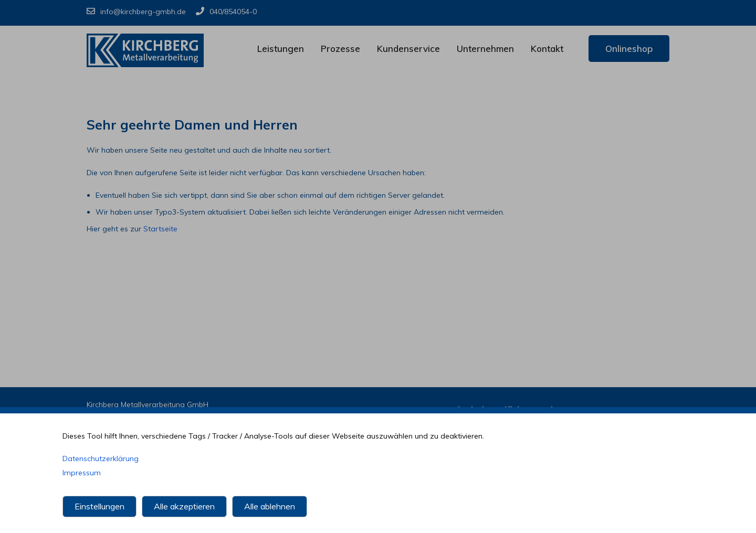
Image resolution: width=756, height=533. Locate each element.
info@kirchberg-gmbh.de (136, 12)
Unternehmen (485, 49)
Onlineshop (629, 49)
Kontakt (547, 49)
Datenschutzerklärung (101, 459)
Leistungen (281, 49)
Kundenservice (408, 49)
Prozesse (340, 49)
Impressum (82, 473)
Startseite (160, 229)
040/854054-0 (226, 12)
